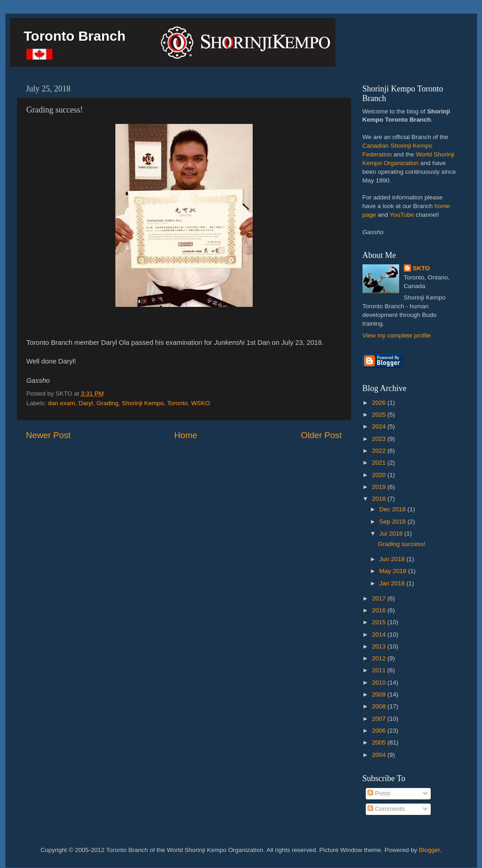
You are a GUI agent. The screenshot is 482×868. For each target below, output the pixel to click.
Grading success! (401, 544)
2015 (379, 622)
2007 (379, 719)
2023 (379, 439)
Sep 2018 (394, 522)
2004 (379, 755)
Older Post (321, 435)
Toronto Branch (75, 36)
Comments (386, 809)
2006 (379, 731)
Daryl (86, 403)
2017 (379, 598)
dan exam (62, 403)
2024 (379, 426)
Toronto (177, 403)
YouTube (402, 215)
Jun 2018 (393, 559)
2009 (379, 694)
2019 (379, 487)
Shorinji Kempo (143, 403)
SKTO (421, 268)
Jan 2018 (393, 583)
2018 (379, 499)
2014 (379, 635)
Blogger (429, 850)
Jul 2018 (392, 533)
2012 (379, 658)
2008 (379, 706)
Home (186, 435)
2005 (379, 742)
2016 (379, 610)
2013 (379, 646)
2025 (379, 415)
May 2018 (394, 571)
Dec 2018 (394, 509)
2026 (379, 403)
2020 (379, 475)
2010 (379, 683)
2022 (379, 451)
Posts (379, 793)
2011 (379, 670)
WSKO (201, 403)
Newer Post (49, 435)
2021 (379, 463)
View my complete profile (397, 335)
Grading (108, 403)
